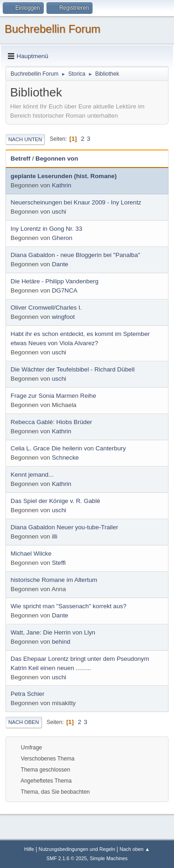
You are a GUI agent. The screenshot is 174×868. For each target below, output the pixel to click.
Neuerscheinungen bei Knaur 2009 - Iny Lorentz (76, 202)
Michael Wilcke (31, 554)
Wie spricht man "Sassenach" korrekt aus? (69, 606)
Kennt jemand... (32, 475)
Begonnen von (57, 159)
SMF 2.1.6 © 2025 (67, 858)
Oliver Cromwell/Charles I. (46, 308)
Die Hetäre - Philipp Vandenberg (55, 281)
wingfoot (64, 317)
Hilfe (29, 849)
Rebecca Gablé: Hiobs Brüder (51, 422)
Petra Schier (27, 694)
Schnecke (66, 458)
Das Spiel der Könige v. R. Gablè (55, 501)
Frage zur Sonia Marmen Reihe (53, 396)
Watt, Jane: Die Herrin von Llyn (53, 632)
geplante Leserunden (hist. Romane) (64, 176)
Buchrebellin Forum (52, 29)
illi (55, 536)
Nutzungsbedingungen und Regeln (77, 849)
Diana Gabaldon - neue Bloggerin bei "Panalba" (75, 255)
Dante (60, 264)
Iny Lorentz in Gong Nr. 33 (46, 229)
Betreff (20, 159)
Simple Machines (109, 858)
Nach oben (24, 722)
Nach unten (25, 139)
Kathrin (62, 185)
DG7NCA (65, 290)
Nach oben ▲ (135, 849)
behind (61, 642)
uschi (59, 212)
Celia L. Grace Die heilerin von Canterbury (68, 448)
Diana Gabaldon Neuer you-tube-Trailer (64, 527)
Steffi (59, 563)
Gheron (62, 238)
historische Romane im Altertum (54, 580)
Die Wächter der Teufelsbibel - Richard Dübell (72, 369)
